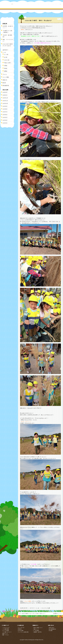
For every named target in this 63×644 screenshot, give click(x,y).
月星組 (6, 66)
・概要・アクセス (5, 635)
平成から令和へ (8, 63)
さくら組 (6, 54)
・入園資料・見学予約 (37, 632)
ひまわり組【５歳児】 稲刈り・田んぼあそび (38, 21)
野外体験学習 (6, 86)
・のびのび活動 (20, 631)
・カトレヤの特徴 (5, 631)
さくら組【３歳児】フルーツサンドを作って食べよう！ (33, 614)
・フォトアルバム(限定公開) (23, 632)
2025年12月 (5, 98)
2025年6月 (5, 115)
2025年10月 (5, 103)
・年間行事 (19, 629)
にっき (38, 608)
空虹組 (6, 68)
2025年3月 (5, 123)
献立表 (4, 83)
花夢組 (6, 71)
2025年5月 (5, 117)
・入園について (36, 629)
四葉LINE (5, 80)
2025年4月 (5, 120)
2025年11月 (5, 101)
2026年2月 (5, 95)
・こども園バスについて (6, 632)
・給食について (5, 633)
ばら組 (6, 57)
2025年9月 (5, 106)
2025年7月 (5, 112)
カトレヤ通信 (6, 77)
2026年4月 (5, 92)
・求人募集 (50, 631)
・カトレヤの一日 (21, 628)
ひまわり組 (7, 60)
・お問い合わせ (51, 628)
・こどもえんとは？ (6, 628)
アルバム (5, 74)
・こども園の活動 (5, 629)
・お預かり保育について (37, 628)
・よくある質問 (36, 631)
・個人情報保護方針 (52, 629)
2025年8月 (5, 109)
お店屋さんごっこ (57, 614)
